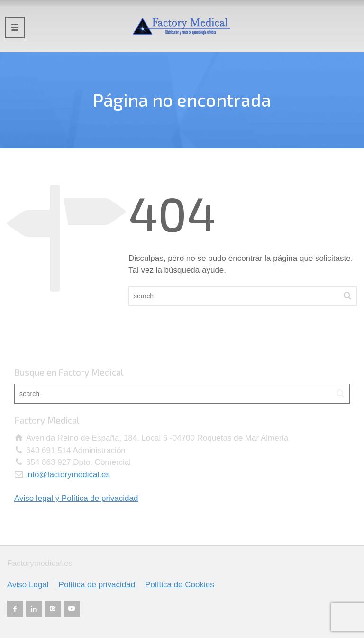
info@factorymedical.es (68, 475)
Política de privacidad (97, 585)
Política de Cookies (180, 585)
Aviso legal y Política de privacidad (76, 498)
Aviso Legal (28, 585)
